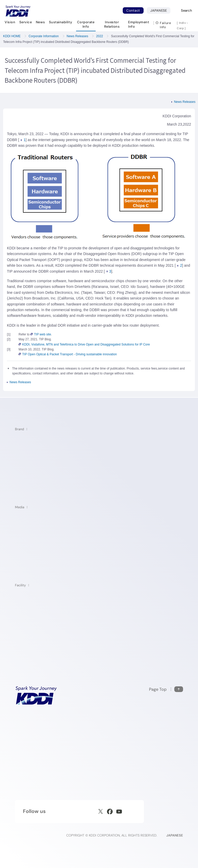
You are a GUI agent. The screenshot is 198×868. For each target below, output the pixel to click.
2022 (100, 36)
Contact (133, 10)
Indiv (183, 23)
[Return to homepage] (18, 11)
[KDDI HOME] (36, 696)
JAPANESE (160, 10)
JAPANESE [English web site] (175, 835)
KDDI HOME (12, 36)
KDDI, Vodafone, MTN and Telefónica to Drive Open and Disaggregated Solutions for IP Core (84, 344)
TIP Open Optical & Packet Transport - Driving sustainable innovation (68, 354)
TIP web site (41, 334)
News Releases (77, 36)
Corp (181, 28)
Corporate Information (44, 36)
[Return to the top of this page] (166, 689)
